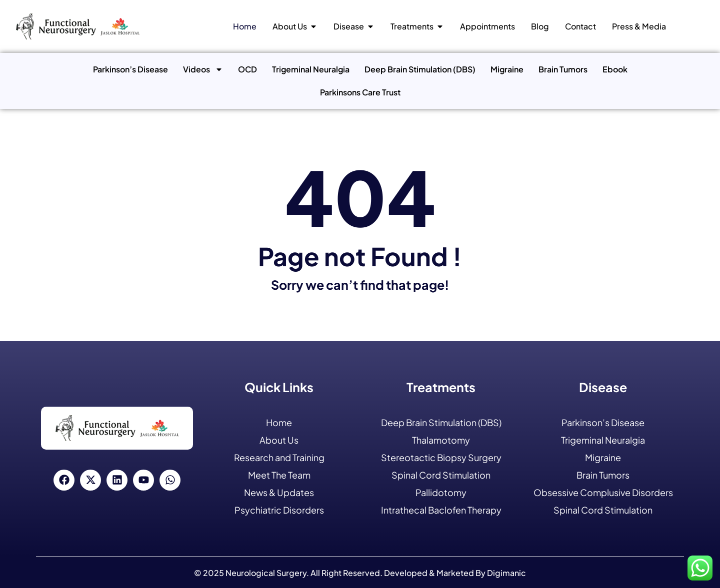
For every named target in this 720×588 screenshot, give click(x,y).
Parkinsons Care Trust (360, 92)
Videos (203, 69)
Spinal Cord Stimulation (441, 475)
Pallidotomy (441, 492)
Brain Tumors (563, 69)
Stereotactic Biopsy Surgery (441, 457)
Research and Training (279, 457)
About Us (279, 440)
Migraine (507, 69)
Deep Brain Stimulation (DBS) (420, 69)
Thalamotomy (441, 440)
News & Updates (279, 492)
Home (279, 422)
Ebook (615, 69)
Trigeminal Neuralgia (311, 69)
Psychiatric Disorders (279, 510)
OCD (247, 69)
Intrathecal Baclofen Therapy (441, 510)
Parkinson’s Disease (130, 69)
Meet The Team (279, 475)
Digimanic (506, 573)
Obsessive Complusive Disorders (603, 492)
